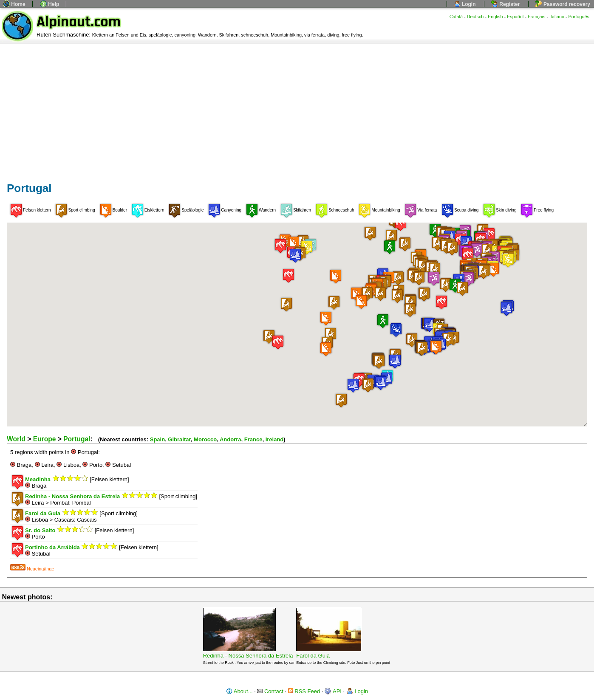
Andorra (231, 439)
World (16, 439)
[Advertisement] (297, 107)
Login (465, 4)
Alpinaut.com (79, 22)
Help (49, 4)
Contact (270, 691)
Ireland (275, 439)
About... (239, 691)
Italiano (557, 17)
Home (14, 4)
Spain (157, 439)
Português (579, 17)
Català (456, 17)
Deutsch (475, 17)
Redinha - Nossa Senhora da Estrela (248, 656)
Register (505, 4)
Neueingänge (32, 569)
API (333, 691)
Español (515, 17)
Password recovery (563, 4)
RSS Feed (304, 691)
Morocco (205, 439)
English (495, 17)
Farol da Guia (313, 656)
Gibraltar (179, 439)
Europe (45, 439)
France (253, 439)
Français (537, 17)
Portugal (77, 439)
